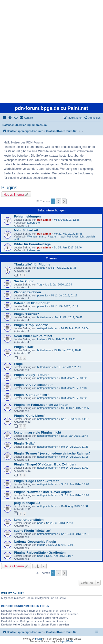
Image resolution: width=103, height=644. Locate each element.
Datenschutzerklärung (17, 125)
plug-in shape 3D (27, 503)
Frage (18, 364)
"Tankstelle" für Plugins (32, 264)
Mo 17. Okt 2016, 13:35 (62, 268)
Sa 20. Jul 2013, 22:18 (60, 523)
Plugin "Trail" (24, 347)
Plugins (9, 188)
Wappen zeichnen (27, 292)
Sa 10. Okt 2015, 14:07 (75, 419)
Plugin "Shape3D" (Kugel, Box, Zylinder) (45, 464)
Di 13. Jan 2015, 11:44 (75, 436)
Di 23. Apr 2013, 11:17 (59, 556)
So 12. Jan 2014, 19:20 (75, 484)
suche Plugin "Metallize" (33, 531)
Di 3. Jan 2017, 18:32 (74, 378)
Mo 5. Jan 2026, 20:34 (59, 284)
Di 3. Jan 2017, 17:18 (74, 388)
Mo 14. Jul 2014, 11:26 (75, 447)
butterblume (44, 317)
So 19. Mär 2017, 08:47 (68, 317)
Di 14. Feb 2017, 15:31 (62, 339)
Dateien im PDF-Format (32, 303)
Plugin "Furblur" (26, 314)
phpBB (39, 639)
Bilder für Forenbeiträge (32, 244)
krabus (41, 268)
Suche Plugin (24, 281)
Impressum (40, 125)
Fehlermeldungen (27, 216)
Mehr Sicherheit (26, 230)
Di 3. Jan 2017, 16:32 (74, 398)
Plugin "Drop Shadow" (31, 325)
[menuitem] (13, 118)
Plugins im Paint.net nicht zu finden (41, 405)
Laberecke (33, 223)
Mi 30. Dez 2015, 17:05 (75, 408)
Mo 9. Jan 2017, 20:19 (68, 367)
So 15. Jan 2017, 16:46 (68, 247)
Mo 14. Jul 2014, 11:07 (75, 468)
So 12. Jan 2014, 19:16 (75, 495)
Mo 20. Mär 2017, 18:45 (68, 234)
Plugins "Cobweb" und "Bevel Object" (43, 492)
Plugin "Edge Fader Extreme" (36, 481)
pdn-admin (44, 220)
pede (40, 523)
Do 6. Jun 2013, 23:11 (62, 545)
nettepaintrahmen (48, 328)
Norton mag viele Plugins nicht (37, 432)
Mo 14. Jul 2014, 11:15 (75, 457)
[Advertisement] (51, 51)
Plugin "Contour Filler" (31, 395)
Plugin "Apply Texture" (31, 375)
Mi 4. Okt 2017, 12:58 (67, 220)
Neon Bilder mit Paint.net (33, 336)
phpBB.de (68, 641)
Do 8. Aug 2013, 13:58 (74, 506)
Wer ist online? (13, 593)
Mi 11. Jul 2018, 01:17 (64, 295)
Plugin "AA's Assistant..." (33, 385)
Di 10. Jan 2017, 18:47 (68, 350)
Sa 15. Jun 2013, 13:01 (75, 534)
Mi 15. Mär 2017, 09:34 (75, 328)
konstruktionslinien (29, 520)
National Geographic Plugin (35, 542)
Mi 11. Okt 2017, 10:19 (65, 306)
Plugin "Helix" (25, 443)
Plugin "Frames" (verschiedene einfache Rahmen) (52, 453)
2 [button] (58, 201)
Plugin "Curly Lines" (30, 416)
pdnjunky (42, 295)
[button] (64, 201)
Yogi (40, 284)
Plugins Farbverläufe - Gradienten (40, 553)
